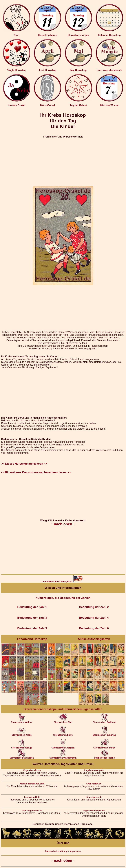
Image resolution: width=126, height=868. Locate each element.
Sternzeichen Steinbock (22, 757)
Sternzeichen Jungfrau (104, 734)
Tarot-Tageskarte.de (32, 811)
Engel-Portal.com (32, 770)
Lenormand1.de (32, 797)
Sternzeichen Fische (104, 757)
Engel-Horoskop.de (94, 770)
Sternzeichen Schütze (104, 747)
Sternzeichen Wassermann (63, 757)
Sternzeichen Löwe (63, 734)
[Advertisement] (63, 162)
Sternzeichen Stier (63, 721)
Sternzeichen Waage (22, 747)
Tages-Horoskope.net (94, 811)
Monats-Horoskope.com (32, 784)
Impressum (75, 851)
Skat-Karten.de (94, 784)
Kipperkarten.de (94, 797)
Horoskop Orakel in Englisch (63, 582)
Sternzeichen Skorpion (63, 747)
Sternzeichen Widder (22, 721)
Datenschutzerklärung (56, 851)
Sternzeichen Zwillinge (104, 721)
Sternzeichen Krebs (22, 734)
